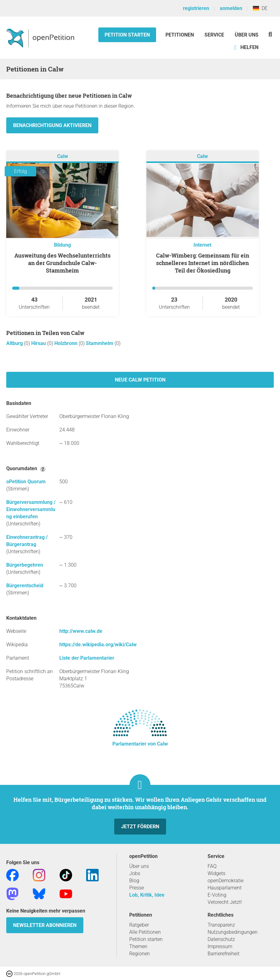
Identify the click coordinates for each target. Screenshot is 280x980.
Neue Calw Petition (140, 380)
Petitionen (180, 35)
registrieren (196, 8)
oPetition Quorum (26, 482)
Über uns (139, 866)
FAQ (212, 866)
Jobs (135, 873)
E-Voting (217, 895)
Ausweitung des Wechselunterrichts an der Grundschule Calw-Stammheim (62, 263)
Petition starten (127, 35)
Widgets (216, 873)
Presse (137, 888)
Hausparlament (225, 888)
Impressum (220, 946)
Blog (134, 881)
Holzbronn (66, 343)
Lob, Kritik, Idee (147, 895)
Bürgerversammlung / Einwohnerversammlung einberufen (31, 509)
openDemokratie (226, 881)
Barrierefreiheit (224, 954)
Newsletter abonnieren (45, 925)
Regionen (140, 954)
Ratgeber (139, 925)
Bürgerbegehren (25, 565)
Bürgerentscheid (25, 586)
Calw (63, 156)
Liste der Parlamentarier (87, 658)
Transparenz (221, 925)
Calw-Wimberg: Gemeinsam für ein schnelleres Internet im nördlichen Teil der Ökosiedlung (203, 263)
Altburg (15, 343)
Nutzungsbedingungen (233, 932)
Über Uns (247, 35)
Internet (202, 245)
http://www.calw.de (81, 631)
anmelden (231, 8)
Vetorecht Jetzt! (225, 902)
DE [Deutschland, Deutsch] (260, 8)
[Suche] (270, 34)
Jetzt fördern (140, 827)
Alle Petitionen (145, 932)
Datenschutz (221, 939)
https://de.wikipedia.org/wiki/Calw (98, 645)
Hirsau (39, 343)
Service (214, 35)
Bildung (62, 245)
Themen (138, 946)
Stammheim (100, 343)
